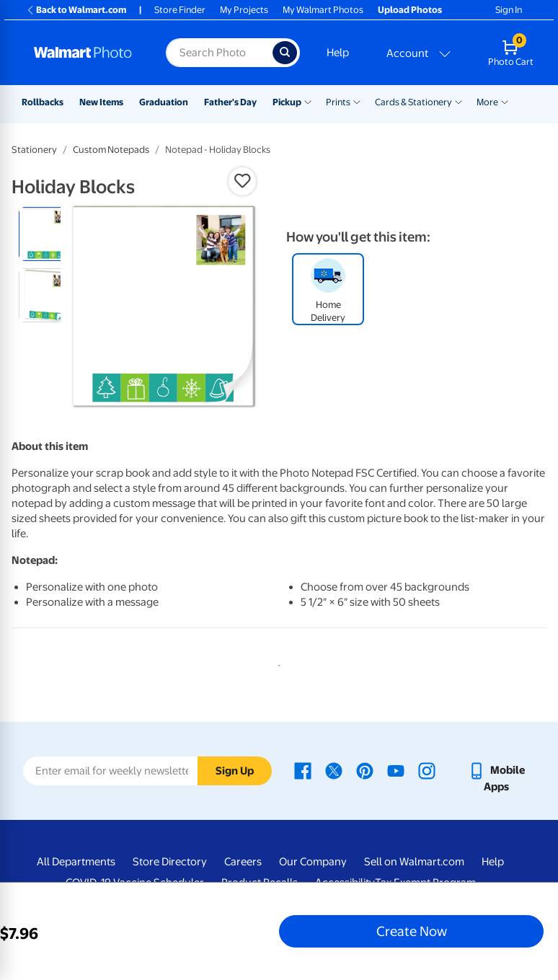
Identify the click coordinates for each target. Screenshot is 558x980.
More (487, 102)
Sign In (509, 10)
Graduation (164, 102)
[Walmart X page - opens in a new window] (334, 770)
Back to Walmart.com (76, 10)
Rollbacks (43, 102)
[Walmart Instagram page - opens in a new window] (427, 770)
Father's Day (230, 102)
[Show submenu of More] (505, 101)
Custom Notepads (111, 150)
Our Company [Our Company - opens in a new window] (313, 862)
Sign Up (235, 771)
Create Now (412, 931)
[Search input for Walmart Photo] (219, 53)
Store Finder (180, 10)
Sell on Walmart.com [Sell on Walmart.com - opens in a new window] (414, 862)
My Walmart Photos (323, 10)
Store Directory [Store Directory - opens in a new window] (170, 862)
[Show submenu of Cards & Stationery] (459, 101)
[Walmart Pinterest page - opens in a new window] (365, 770)
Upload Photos (410, 10)
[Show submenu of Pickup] (308, 101)
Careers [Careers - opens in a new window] (243, 862)
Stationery (34, 150)
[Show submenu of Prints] (357, 101)
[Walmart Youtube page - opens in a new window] (396, 770)
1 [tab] (276, 663)
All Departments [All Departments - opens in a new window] (76, 862)
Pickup (287, 102)
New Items (101, 102)
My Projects (244, 10)
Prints (338, 102)
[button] (242, 181)
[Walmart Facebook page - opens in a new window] (303, 770)
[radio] (46, 234)
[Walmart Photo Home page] (84, 53)
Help (338, 53)
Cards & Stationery (413, 102)
